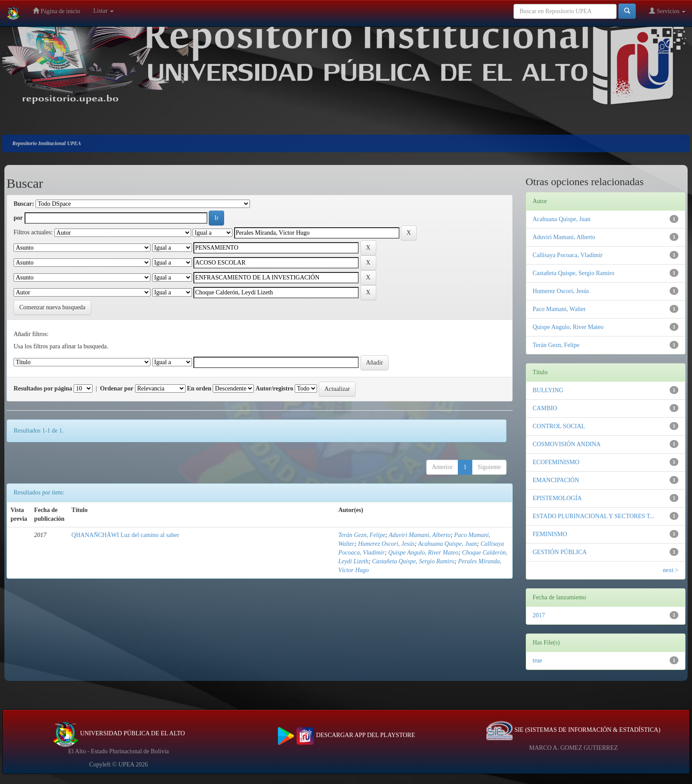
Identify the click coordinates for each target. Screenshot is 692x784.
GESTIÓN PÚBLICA (560, 552)
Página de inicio (57, 11)
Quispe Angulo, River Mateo (423, 553)
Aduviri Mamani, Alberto (420, 535)
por (18, 218)
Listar (103, 11)
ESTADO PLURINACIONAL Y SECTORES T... (594, 516)
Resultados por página (43, 388)
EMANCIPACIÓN (556, 480)
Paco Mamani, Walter (559, 309)
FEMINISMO (550, 534)
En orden (199, 388)
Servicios (667, 11)
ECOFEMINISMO (556, 462)
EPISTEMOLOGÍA (557, 498)
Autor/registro (275, 388)
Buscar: (24, 204)
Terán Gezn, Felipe (362, 535)
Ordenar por (117, 388)
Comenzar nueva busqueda (52, 307)
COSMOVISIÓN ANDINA (567, 444)
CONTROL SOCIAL (559, 426)
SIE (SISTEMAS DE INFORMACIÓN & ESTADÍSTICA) (573, 730)
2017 (539, 615)
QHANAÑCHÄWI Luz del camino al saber (125, 535)
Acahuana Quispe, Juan (447, 544)
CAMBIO (545, 408)
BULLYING (548, 390)
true (538, 660)
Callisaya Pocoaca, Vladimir (568, 255)
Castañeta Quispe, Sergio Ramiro (413, 561)
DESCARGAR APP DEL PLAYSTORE (346, 735)
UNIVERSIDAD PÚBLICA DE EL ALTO (119, 733)
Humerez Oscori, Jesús (386, 544)
